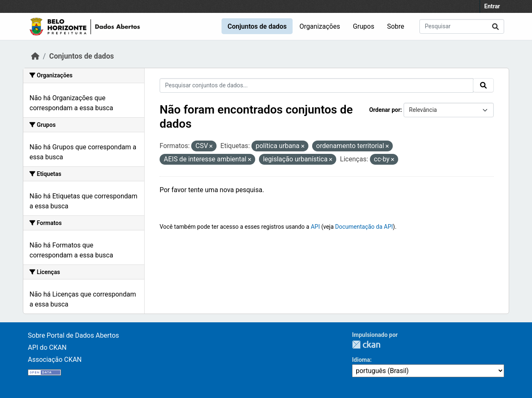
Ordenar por (385, 110)
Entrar (492, 6)
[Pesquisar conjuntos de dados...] (462, 26)
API (315, 227)
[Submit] (495, 26)
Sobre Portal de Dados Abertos (73, 335)
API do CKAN (47, 347)
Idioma (361, 360)
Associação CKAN (55, 360)
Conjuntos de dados (257, 26)
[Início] (35, 56)
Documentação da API (364, 227)
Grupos (364, 26)
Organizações (320, 26)
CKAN (366, 345)
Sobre (395, 26)
